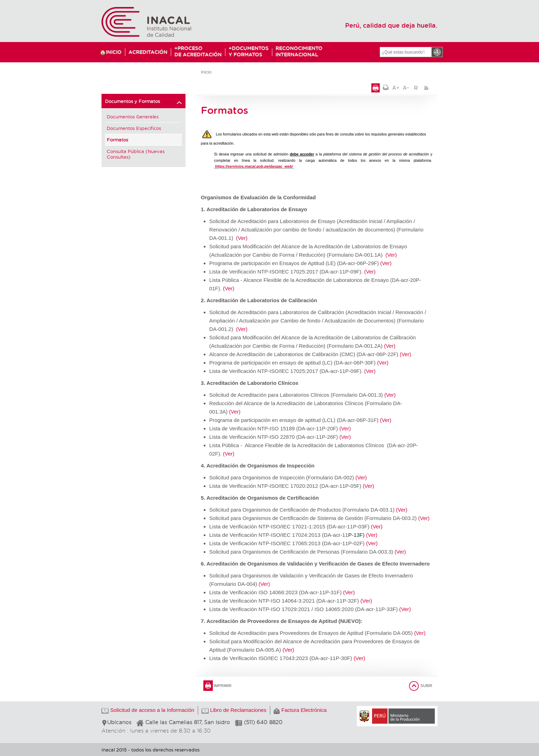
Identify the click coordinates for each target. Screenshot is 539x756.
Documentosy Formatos (247, 51)
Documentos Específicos (134, 128)
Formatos (117, 140)
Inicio (206, 72)
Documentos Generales (133, 116)
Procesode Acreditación (198, 51)
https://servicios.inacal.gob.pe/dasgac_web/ (254, 166)
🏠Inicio (111, 52)
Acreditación (148, 52)
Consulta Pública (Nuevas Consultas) (136, 154)
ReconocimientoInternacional (296, 51)
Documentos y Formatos (143, 103)
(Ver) (242, 238)
